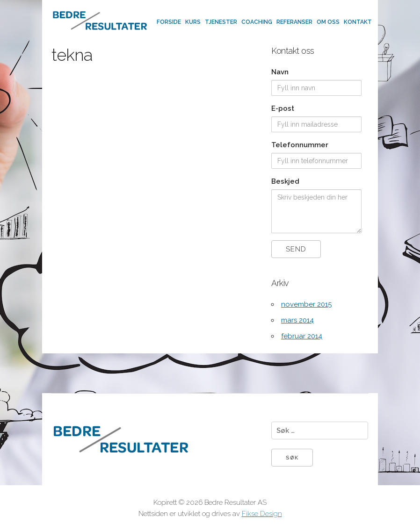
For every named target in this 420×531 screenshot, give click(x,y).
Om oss (328, 22)
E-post (283, 108)
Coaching (257, 22)
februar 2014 (302, 336)
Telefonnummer (300, 145)
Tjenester (221, 22)
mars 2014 (297, 320)
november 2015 (306, 304)
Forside (169, 22)
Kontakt (358, 22)
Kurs (193, 22)
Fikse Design (262, 514)
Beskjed (285, 181)
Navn (280, 72)
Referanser (294, 22)
